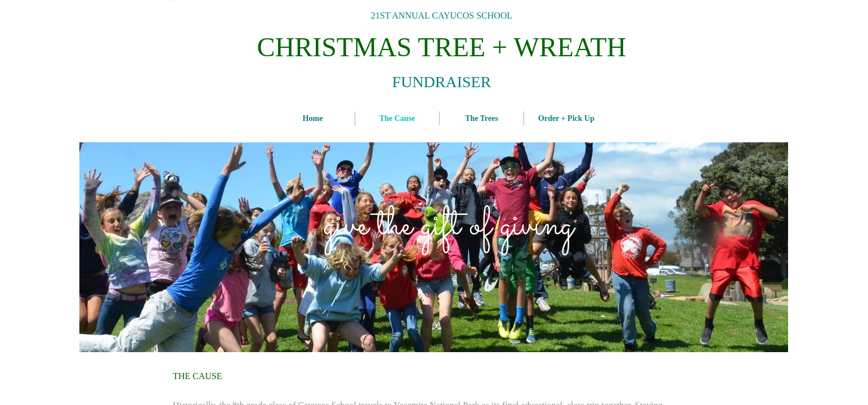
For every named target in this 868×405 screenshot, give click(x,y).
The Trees (482, 118)
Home (313, 118)
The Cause (397, 118)
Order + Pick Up (566, 118)
